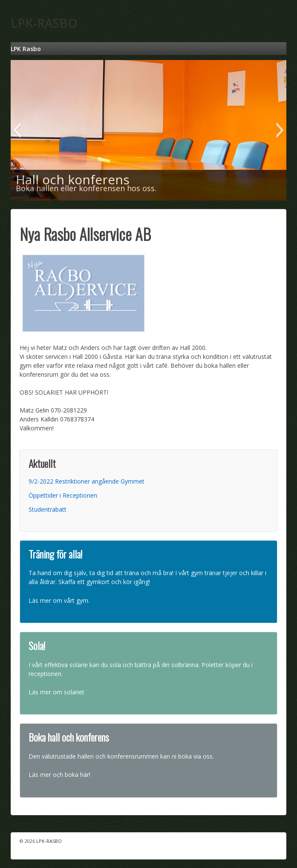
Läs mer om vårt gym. (59, 600)
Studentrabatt (48, 509)
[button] (17, 130)
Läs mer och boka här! (59, 775)
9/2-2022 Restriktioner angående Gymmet (87, 481)
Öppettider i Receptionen (63, 495)
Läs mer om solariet (56, 692)
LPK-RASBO (44, 23)
